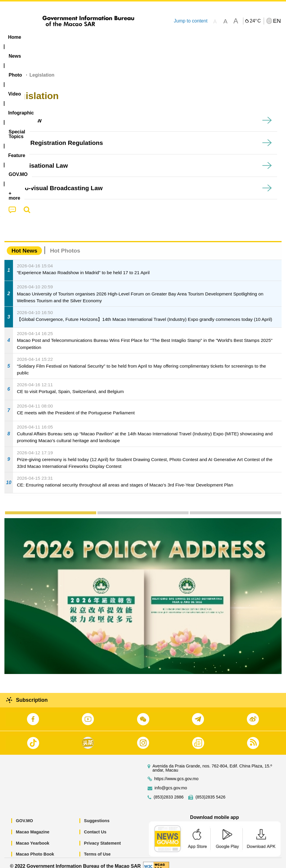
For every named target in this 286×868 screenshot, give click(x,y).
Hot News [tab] (24, 244)
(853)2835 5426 (210, 791)
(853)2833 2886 (169, 791)
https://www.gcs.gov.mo (176, 772)
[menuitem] (38, 37)
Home (15, 68)
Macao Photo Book (35, 848)
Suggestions (97, 814)
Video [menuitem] (88, 37)
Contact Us (95, 825)
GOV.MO (24, 814)
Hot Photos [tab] (65, 244)
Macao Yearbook (33, 836)
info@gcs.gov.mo (171, 781)
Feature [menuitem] (196, 37)
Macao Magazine (33, 825)
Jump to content (191, 21)
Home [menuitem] (14, 37)
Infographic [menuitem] (119, 37)
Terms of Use (97, 848)
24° (255, 21)
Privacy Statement (103, 836)
